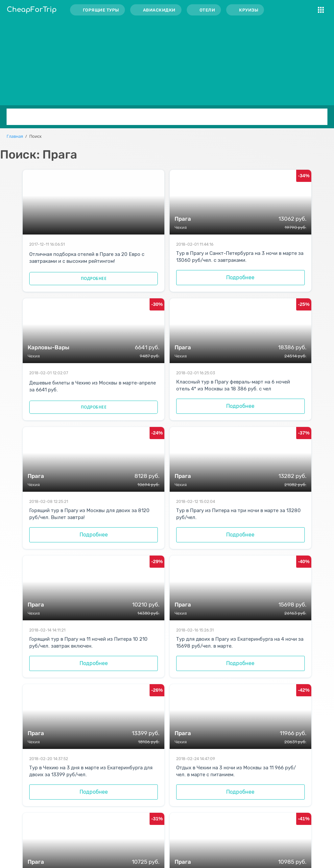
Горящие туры (101, 10)
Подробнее (73, 293)
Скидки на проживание (156, 810)
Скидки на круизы (150, 819)
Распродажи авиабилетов (159, 800)
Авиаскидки (159, 10)
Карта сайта (144, 837)
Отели (207, 10)
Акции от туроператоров (158, 828)
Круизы (249, 10)
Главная (15, 136)
